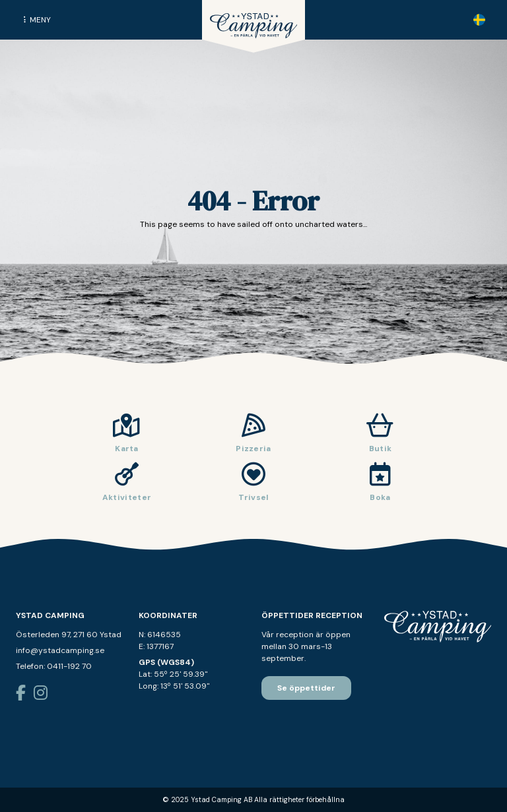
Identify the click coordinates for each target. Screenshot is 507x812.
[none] (479, 20)
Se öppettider (306, 688)
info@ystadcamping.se (60, 650)
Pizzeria (253, 449)
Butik (381, 449)
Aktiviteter (127, 497)
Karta (127, 449)
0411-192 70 (69, 666)
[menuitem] (479, 20)
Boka (380, 497)
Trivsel (253, 497)
